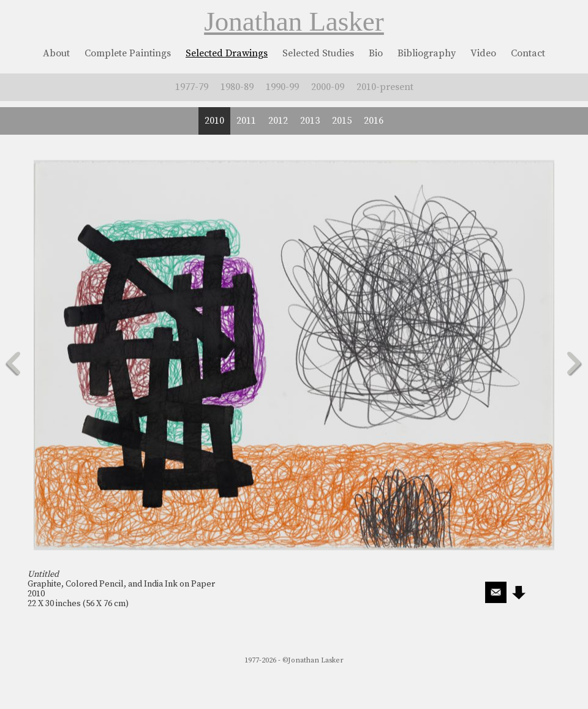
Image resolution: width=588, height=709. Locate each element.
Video (483, 53)
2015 (342, 121)
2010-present (385, 87)
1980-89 (237, 87)
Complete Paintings (128, 53)
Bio (376, 53)
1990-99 (282, 87)
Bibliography (427, 53)
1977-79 (192, 87)
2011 (246, 121)
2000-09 (328, 87)
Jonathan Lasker (294, 21)
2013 (310, 121)
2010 (214, 121)
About (56, 53)
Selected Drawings (227, 53)
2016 (374, 121)
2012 (278, 121)
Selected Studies (318, 53)
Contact (528, 53)
